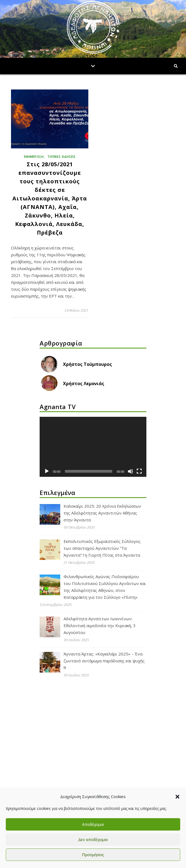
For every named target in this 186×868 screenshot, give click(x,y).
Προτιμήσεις (93, 855)
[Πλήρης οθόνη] (139, 471)
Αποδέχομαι (93, 824)
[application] (93, 447)
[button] (177, 797)
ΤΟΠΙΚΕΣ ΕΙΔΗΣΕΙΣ (61, 157)
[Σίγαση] (130, 471)
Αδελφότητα (57, 732)
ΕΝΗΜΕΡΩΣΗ (34, 157)
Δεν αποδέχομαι (93, 840)
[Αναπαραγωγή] (47, 471)
